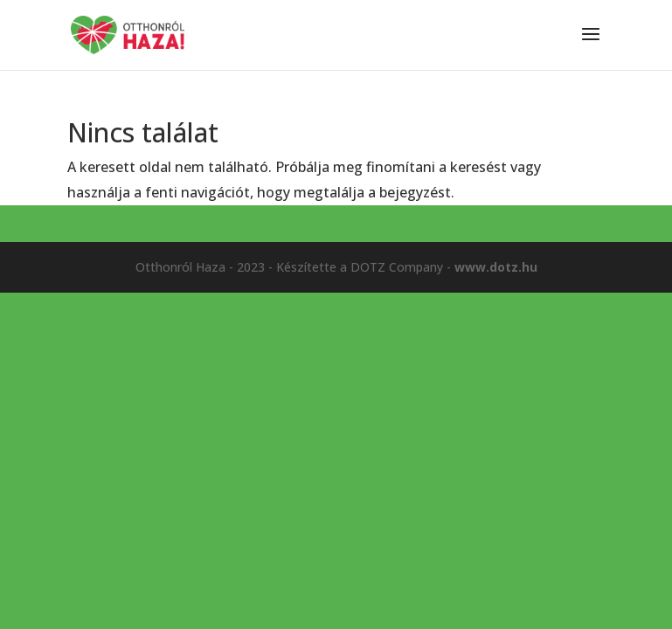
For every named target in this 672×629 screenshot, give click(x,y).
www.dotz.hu (496, 267)
